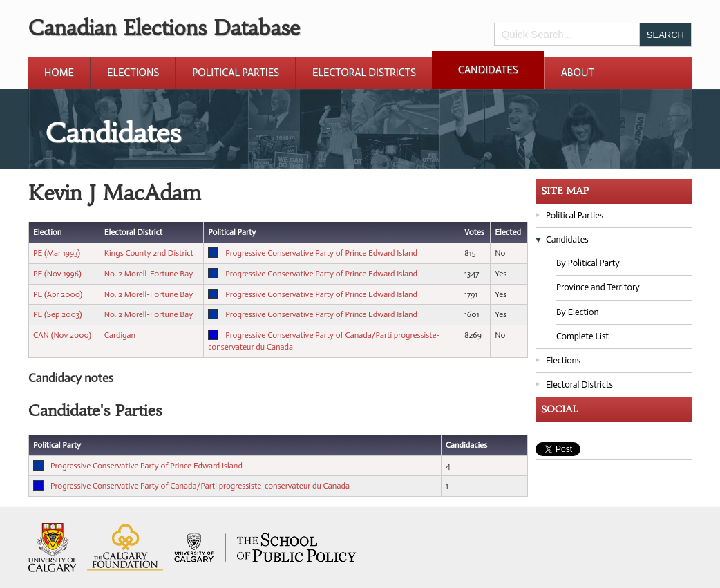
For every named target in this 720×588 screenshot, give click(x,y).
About (578, 73)
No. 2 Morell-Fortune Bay (149, 274)
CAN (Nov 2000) (62, 335)
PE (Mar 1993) (57, 253)
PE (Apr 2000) (58, 294)
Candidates (488, 70)
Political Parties (236, 73)
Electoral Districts (364, 73)
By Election (578, 312)
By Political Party (588, 263)
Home (59, 73)
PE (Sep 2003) (58, 314)
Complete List (582, 336)
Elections (133, 73)
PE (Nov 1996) (57, 274)
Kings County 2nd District (149, 253)
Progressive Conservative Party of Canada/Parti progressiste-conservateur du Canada (200, 486)
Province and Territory (598, 287)
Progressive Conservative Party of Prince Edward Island (321, 253)
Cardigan (120, 335)
